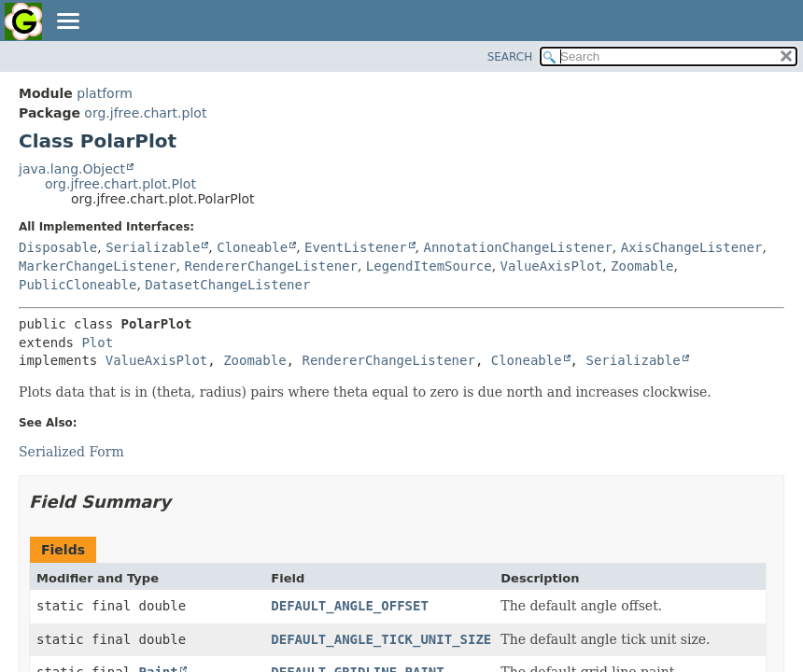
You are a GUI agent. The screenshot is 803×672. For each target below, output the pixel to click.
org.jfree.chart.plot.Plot (120, 184)
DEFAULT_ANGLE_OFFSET (350, 606)
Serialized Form (71, 452)
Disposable (58, 247)
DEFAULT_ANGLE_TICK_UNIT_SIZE (381, 639)
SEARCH (510, 57)
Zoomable (642, 266)
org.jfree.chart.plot (145, 113)
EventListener (356, 247)
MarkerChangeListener (98, 266)
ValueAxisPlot (552, 266)
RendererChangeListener (270, 266)
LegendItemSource (429, 266)
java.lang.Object (72, 169)
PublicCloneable (77, 285)
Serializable (153, 247)
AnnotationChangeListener (518, 247)
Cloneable (252, 247)
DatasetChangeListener (227, 285)
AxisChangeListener (692, 247)
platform (105, 93)
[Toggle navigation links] (67, 22)
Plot (97, 343)
